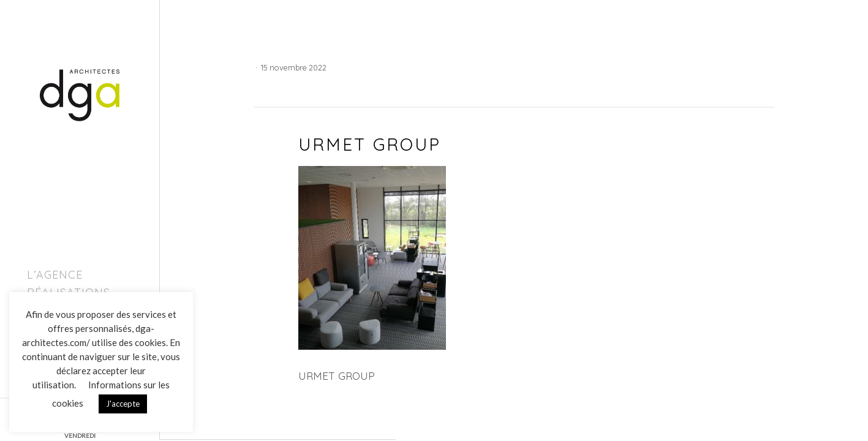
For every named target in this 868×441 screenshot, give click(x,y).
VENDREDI (80, 435)
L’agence (55, 275)
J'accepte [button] (123, 404)
